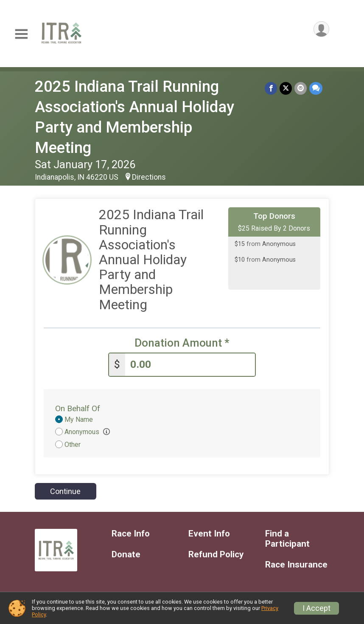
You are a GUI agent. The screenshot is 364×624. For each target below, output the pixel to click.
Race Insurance (296, 565)
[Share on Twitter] (286, 88)
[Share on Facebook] (271, 88)
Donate (126, 555)
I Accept (316, 608)
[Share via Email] (301, 88)
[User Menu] (321, 29)
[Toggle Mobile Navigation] (21, 34)
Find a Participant (287, 539)
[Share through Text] (316, 88)
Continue (65, 491)
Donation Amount (182, 343)
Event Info (209, 534)
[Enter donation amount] (190, 365)
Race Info (131, 534)
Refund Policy (216, 555)
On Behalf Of (78, 408)
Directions (149, 177)
